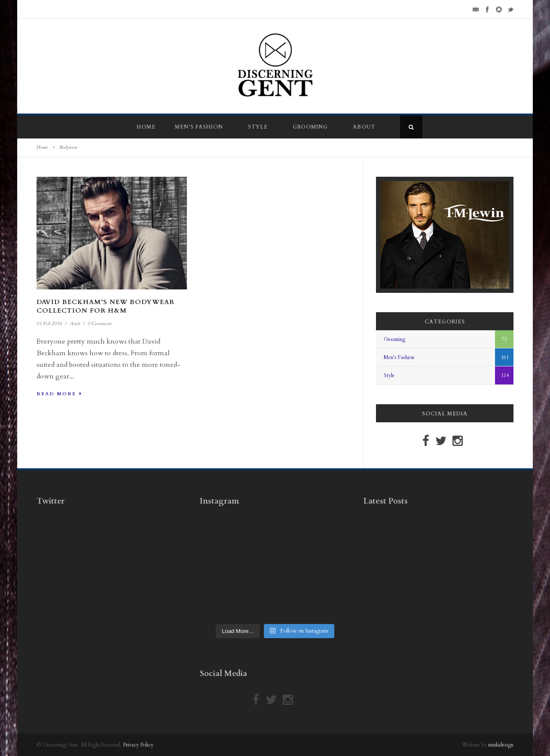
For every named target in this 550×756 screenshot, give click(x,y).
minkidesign (501, 745)
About (364, 127)
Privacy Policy (138, 745)
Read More (59, 394)
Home (146, 127)
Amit (75, 323)
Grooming (310, 127)
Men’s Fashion (199, 127)
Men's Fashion (399, 357)
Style (258, 127)
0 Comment (99, 323)
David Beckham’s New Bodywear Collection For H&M (105, 306)
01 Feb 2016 (49, 323)
